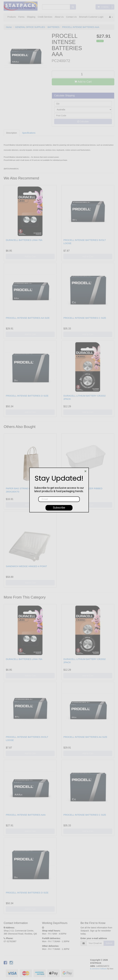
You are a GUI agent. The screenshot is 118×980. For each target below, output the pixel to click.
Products (12, 17)
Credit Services (45, 17)
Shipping (31, 17)
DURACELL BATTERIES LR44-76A (24, 240)
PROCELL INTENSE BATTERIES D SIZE (27, 396)
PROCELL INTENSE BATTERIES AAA (81, 27)
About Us (59, 17)
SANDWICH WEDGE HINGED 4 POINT (26, 566)
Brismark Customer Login (91, 17)
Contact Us (71, 17)
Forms (21, 17)
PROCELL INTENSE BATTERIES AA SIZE (28, 318)
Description (12, 133)
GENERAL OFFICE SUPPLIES (30, 27)
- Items (103, 7)
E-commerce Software (99, 969)
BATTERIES (54, 27)
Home (9, 27)
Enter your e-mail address (94, 938)
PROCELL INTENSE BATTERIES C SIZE (85, 318)
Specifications (29, 133)
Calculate (83, 122)
